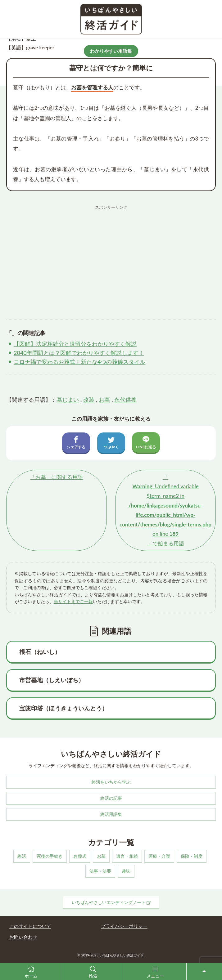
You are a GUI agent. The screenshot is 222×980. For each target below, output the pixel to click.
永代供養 (125, 400)
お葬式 (80, 856)
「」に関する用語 (57, 477)
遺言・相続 (127, 856)
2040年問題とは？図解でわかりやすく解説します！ (79, 353)
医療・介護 (159, 856)
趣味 (126, 871)
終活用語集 (111, 814)
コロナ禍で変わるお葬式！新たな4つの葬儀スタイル (79, 362)
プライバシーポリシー (124, 926)
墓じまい (68, 400)
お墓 (104, 400)
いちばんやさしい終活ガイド (122, 955)
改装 (89, 400)
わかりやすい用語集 (111, 51)
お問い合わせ (23, 937)
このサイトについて (30, 926)
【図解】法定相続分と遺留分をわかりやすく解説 (75, 344)
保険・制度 (192, 856)
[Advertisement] (111, 256)
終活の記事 (111, 798)
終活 (22, 856)
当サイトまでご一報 (73, 601)
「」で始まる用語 (165, 510)
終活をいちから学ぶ (111, 782)
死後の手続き (50, 856)
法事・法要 (100, 871)
